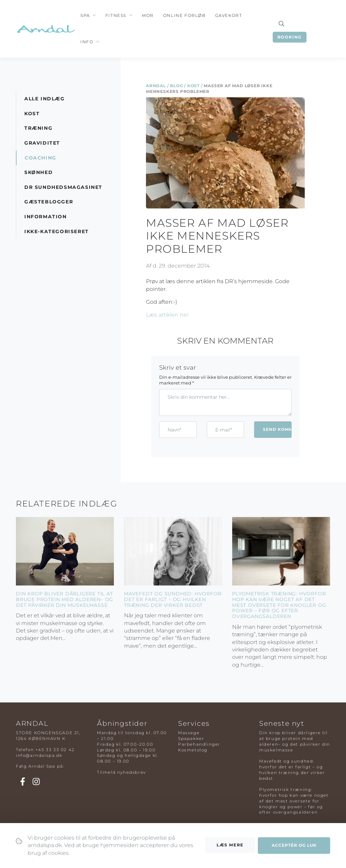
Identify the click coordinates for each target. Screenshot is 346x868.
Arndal (156, 86)
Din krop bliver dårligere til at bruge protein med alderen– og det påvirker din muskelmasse (65, 599)
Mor (148, 15)
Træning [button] (38, 128)
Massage (189, 733)
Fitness (116, 15)
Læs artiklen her (167, 315)
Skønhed (39, 172)
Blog (176, 86)
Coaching (41, 158)
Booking (290, 37)
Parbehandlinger (199, 744)
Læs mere (230, 851)
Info (87, 42)
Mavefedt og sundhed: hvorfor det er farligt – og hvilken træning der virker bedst (173, 599)
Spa (85, 15)
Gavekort (229, 15)
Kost (193, 86)
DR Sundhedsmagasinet (63, 187)
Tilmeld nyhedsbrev (121, 772)
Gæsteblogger (49, 202)
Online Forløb (184, 15)
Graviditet (42, 143)
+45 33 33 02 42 (55, 750)
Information (46, 217)
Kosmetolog (193, 750)
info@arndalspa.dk (39, 755)
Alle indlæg (45, 99)
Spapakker (191, 738)
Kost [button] (32, 114)
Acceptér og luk (294, 852)
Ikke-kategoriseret (57, 231)
